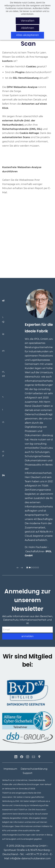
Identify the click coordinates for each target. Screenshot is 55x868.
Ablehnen (28, 28)
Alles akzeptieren (27, 35)
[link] (27, 713)
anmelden (27, 636)
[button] (18, 568)
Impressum (10, 769)
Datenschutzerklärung (34, 769)
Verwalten (28, 21)
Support (28, 773)
